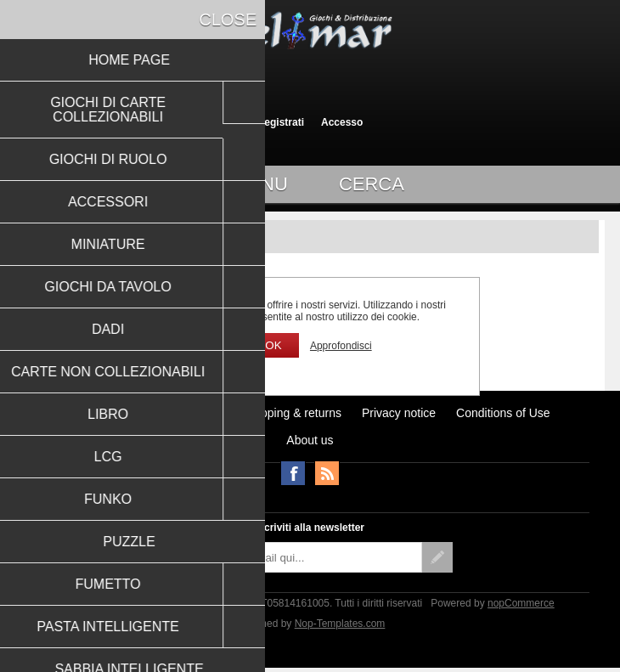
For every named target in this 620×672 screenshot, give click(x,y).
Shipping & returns (293, 413)
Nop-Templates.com (340, 624)
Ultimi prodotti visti (118, 413)
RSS (327, 473)
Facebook (293, 473)
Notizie (205, 413)
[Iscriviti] (295, 557)
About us (310, 440)
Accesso (342, 122)
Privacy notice (399, 413)
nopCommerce (521, 603)
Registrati (281, 122)
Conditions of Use (503, 413)
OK (273, 345)
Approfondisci (341, 346)
